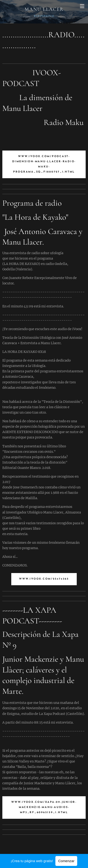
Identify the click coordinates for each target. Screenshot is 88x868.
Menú (82, 6)
